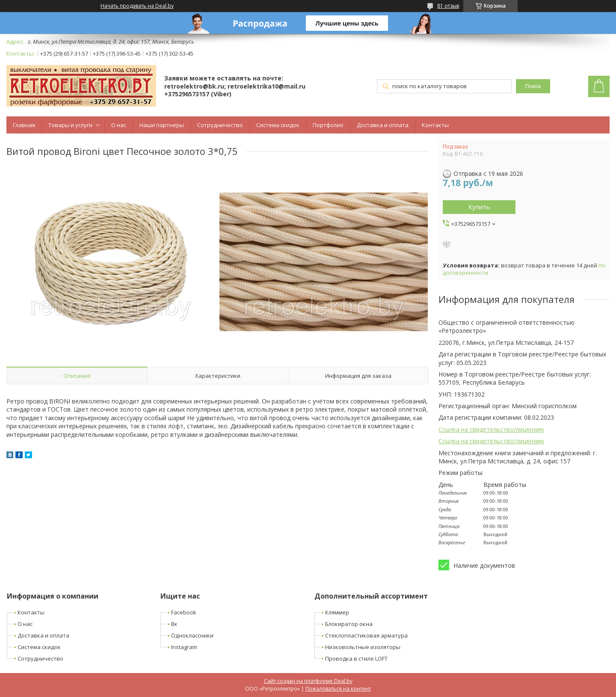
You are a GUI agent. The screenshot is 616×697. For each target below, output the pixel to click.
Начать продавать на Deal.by (137, 6)
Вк (174, 624)
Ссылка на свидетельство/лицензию (491, 429)
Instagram (184, 647)
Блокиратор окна (349, 624)
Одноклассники (192, 635)
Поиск (533, 86)
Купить (479, 207)
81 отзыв (448, 6)
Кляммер (337, 612)
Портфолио (328, 125)
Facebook (184, 612)
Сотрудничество (220, 125)
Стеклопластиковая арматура (366, 635)
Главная (24, 125)
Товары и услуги (70, 125)
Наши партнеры (162, 125)
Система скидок (278, 125)
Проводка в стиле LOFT (356, 658)
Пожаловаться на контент (338, 689)
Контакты (435, 125)
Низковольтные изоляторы (363, 647)
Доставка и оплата (383, 125)
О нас (119, 125)
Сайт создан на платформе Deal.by (308, 681)
